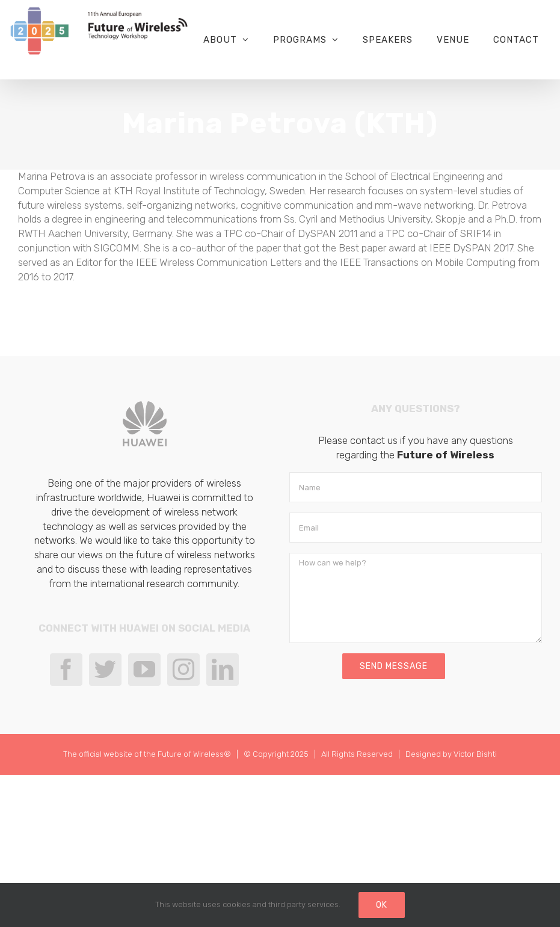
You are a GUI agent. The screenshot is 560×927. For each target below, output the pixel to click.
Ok (382, 905)
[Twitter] (105, 670)
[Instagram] (183, 670)
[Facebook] (66, 670)
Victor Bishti (475, 754)
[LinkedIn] (223, 670)
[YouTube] (144, 670)
